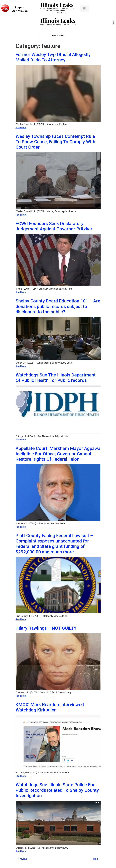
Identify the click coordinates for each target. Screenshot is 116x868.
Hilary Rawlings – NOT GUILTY (46, 628)
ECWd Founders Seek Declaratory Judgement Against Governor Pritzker (54, 226)
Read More (21, 128)
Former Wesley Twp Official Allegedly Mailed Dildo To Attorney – (53, 57)
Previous (21, 859)
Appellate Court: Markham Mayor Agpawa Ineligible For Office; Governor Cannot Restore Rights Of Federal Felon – (58, 454)
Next (97, 859)
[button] (113, 23)
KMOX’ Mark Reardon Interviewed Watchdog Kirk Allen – (50, 707)
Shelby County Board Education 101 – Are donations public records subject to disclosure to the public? (58, 306)
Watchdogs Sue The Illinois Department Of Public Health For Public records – (56, 378)
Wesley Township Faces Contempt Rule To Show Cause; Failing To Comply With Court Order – (55, 142)
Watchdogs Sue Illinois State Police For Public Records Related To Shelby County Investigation (57, 790)
